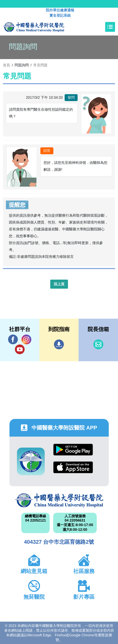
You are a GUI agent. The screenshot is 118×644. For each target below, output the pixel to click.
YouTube (20, 349)
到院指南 (59, 344)
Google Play (73, 450)
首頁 (7, 65)
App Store (73, 467)
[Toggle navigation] (110, 27)
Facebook (13, 339)
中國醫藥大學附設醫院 (59, 500)
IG (26, 339)
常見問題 (40, 65)
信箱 (98, 344)
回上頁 (59, 284)
